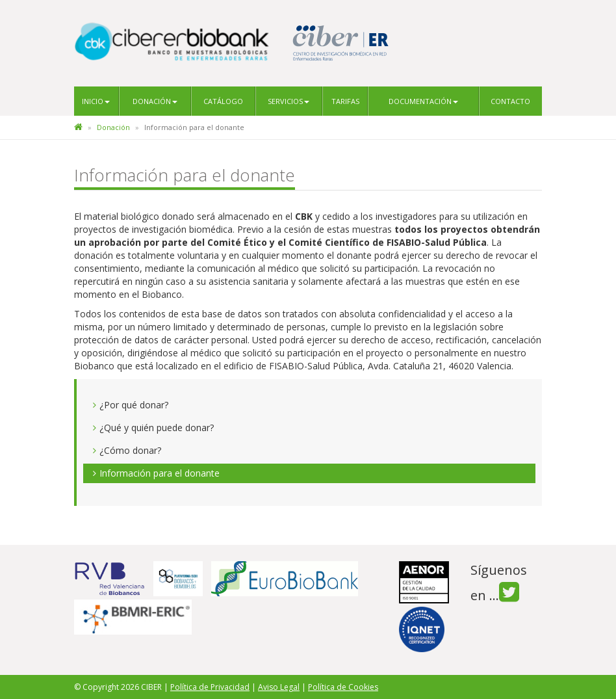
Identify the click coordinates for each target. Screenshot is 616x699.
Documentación (423, 101)
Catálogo (223, 101)
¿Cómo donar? (130, 450)
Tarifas (345, 101)
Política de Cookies (343, 687)
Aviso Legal (279, 687)
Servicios (289, 101)
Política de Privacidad (210, 687)
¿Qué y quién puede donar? (157, 428)
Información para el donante (160, 473)
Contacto (510, 101)
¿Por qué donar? (134, 405)
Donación (155, 101)
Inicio (96, 101)
